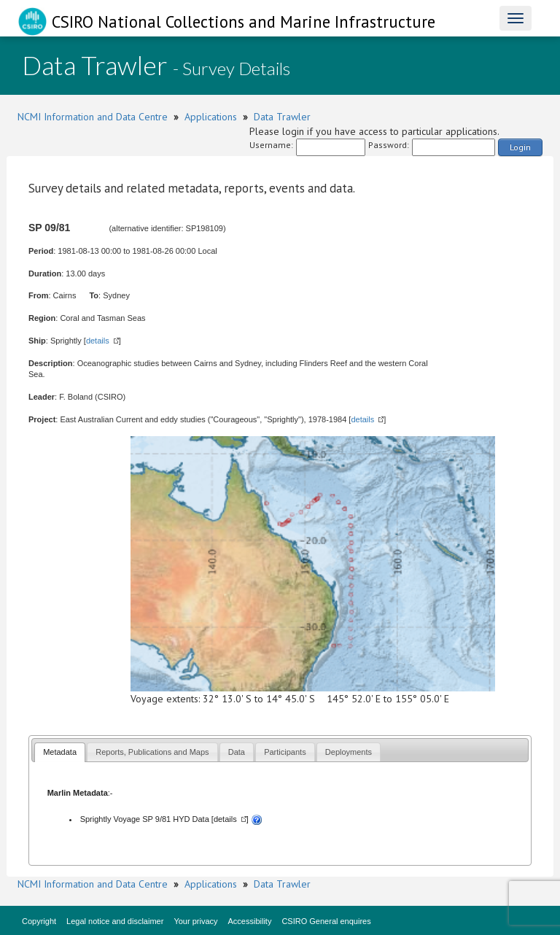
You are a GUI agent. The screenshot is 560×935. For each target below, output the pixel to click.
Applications (211, 117)
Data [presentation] (237, 752)
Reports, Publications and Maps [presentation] (152, 752)
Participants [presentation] (285, 752)
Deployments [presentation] (349, 752)
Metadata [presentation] (60, 752)
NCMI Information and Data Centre (93, 117)
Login (520, 147)
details (98, 341)
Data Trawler (282, 117)
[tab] (60, 752)
